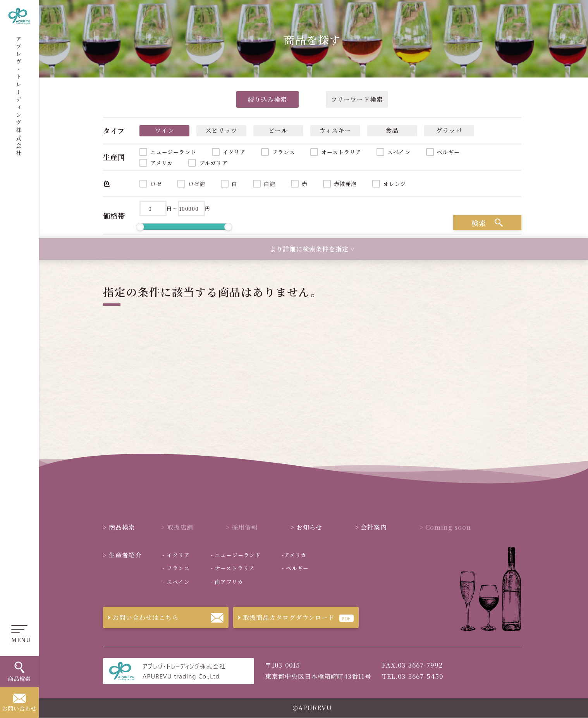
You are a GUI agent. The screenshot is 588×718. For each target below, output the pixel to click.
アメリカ (162, 163)
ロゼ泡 (197, 184)
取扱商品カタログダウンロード (284, 617)
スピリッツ (222, 130)
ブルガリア (213, 163)
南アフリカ (227, 582)
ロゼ (156, 184)
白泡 (270, 184)
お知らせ (307, 527)
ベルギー (448, 152)
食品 (392, 130)
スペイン (399, 152)
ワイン (164, 130)
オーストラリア (341, 152)
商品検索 (119, 527)
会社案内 (371, 527)
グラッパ (449, 130)
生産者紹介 (122, 555)
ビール (278, 130)
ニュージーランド (173, 152)
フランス (283, 152)
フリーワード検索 (357, 99)
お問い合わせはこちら (141, 617)
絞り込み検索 (268, 99)
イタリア (234, 152)
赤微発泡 (345, 184)
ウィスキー (335, 130)
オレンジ (395, 184)
